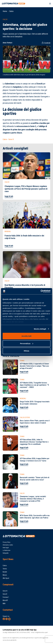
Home (5, 11)
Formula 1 (6, 597)
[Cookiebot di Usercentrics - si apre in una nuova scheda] (41, 291)
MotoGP (5, 600)
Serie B (11, 139)
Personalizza (27, 343)
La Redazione (6, 550)
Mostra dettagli (40, 329)
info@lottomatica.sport (41, 632)
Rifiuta (26, 351)
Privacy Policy (6, 542)
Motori (5, 575)
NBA (4, 604)
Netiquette (6, 553)
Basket (5, 572)
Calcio (11, 11)
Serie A (5, 591)
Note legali (6, 548)
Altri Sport (6, 578)
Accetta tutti (27, 336)
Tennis (5, 569)
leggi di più (9, 196)
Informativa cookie (8, 545)
